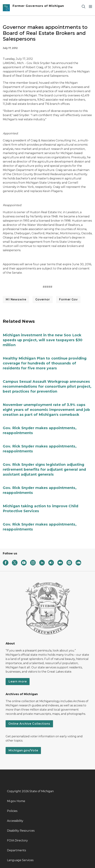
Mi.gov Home (16, 801)
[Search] (83, 6)
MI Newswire (16, 299)
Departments (16, 850)
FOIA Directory (17, 840)
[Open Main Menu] (90, 6)
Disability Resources (21, 831)
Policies (12, 811)
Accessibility (15, 821)
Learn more (18, 681)
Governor (43, 299)
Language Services (20, 860)
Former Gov (68, 299)
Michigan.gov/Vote (23, 750)
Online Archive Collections (29, 724)
